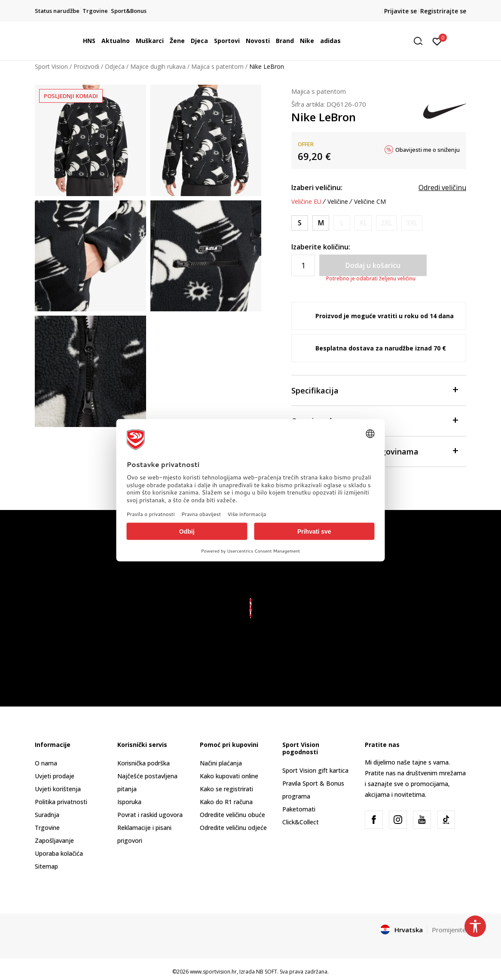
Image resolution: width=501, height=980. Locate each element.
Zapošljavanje (54, 840)
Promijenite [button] (449, 930)
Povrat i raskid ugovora (150, 815)
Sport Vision (51, 66)
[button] (421, 41)
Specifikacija (374, 390)
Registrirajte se (443, 11)
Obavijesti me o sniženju (428, 150)
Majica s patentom (217, 66)
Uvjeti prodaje (55, 776)
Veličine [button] (338, 202)
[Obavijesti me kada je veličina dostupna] (342, 223)
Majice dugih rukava (158, 66)
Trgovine (47, 828)
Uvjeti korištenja (58, 789)
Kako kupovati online (229, 776)
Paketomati (299, 809)
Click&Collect (301, 822)
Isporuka (129, 802)
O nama (46, 763)
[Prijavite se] (437, 41)
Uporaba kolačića (59, 853)
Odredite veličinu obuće (232, 815)
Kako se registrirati (226, 789)
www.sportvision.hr (213, 972)
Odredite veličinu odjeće (233, 828)
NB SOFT (267, 972)
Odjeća (115, 66)
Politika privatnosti (61, 802)
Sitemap (46, 866)
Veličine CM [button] (370, 202)
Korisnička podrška (144, 763)
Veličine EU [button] (306, 202)
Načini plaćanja (221, 763)
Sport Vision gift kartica (315, 770)
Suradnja (47, 815)
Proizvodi (86, 66)
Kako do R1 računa (226, 802)
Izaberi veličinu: (317, 187)
